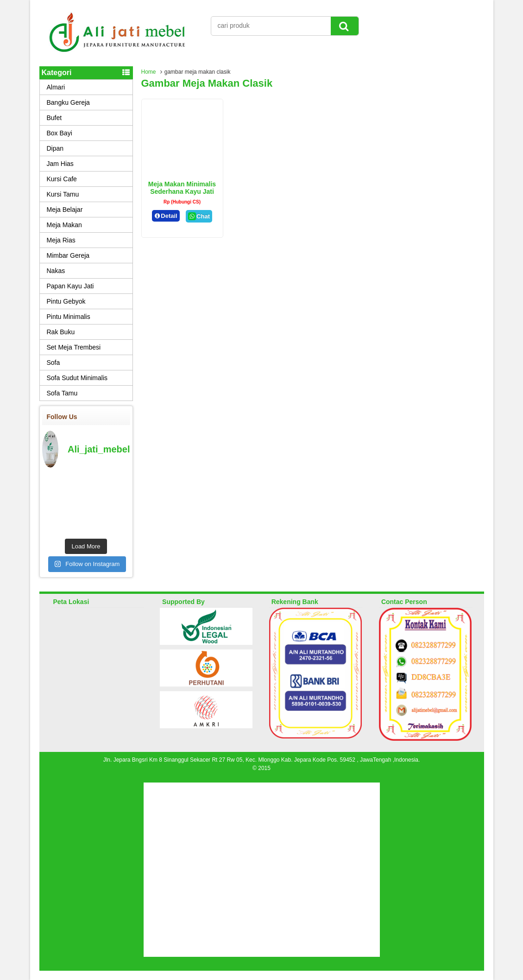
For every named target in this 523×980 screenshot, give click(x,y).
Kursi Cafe (62, 179)
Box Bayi (60, 133)
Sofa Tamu (62, 393)
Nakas (56, 271)
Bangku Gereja (68, 102)
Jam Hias (60, 164)
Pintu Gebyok (66, 301)
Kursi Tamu (63, 194)
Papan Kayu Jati (70, 286)
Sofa (54, 363)
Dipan (55, 148)
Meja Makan (64, 225)
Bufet (54, 118)
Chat (199, 216)
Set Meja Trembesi (74, 347)
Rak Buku (61, 332)
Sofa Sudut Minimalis (77, 378)
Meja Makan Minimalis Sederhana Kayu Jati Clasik (182, 191)
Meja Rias (61, 240)
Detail (166, 216)
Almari (56, 87)
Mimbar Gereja (68, 255)
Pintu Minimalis (69, 317)
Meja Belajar (65, 210)
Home (149, 72)
